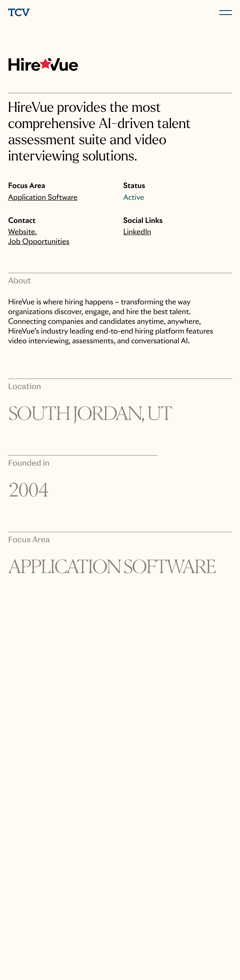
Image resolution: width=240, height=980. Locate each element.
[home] (63, 13)
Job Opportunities (39, 242)
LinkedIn (137, 232)
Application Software (43, 198)
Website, (23, 232)
